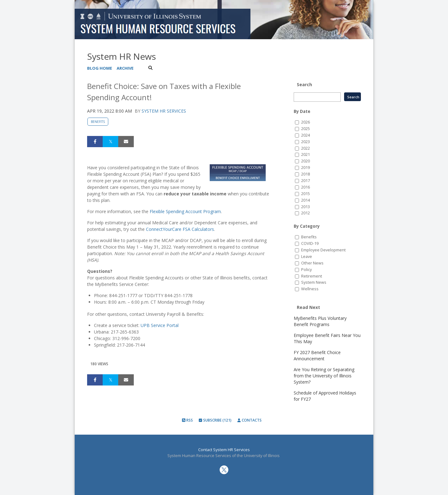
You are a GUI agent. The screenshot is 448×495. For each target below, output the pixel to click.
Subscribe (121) (215, 420)
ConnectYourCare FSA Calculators (180, 229)
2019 (306, 168)
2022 (306, 148)
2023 (306, 142)
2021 (306, 154)
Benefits (98, 122)
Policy (306, 270)
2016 (306, 187)
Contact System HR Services (224, 450)
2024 (306, 135)
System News (314, 282)
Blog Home (100, 68)
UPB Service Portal (160, 325)
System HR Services (164, 111)
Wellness (310, 289)
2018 (306, 174)
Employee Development (323, 250)
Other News (312, 263)
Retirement (312, 276)
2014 (306, 200)
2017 (306, 181)
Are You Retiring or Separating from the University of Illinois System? (324, 376)
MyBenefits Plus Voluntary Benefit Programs (320, 321)
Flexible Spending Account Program (185, 211)
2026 (306, 122)
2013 (306, 207)
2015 (306, 194)
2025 (306, 129)
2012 (306, 213)
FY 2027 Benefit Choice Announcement (317, 355)
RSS (187, 420)
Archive (125, 68)
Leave (307, 257)
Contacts (250, 420)
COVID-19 (310, 243)
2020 (306, 161)
